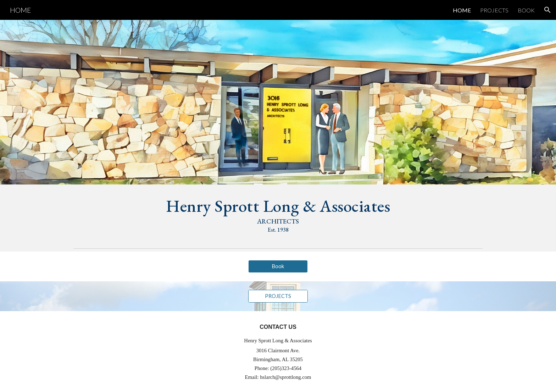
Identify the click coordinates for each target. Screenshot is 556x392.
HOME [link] (462, 10)
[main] (278, 215)
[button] (547, 10)
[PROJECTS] (278, 296)
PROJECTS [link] (494, 10)
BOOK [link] (526, 10)
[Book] (278, 266)
